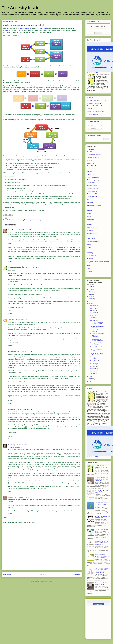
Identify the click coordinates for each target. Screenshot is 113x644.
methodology (37, 220)
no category (90, 230)
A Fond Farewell (100, 466)
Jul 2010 (93, 318)
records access (91, 239)
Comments (92, 128)
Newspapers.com (92, 228)
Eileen (10, 445)
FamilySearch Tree (92, 191)
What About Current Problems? (95, 331)
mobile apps (90, 219)
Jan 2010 (93, 374)
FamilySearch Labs (92, 188)
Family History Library (93, 180)
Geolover (11, 497)
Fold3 (89, 200)
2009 (91, 376)
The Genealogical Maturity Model (96, 112)
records (89, 236)
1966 (101, 88)
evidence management (25, 29)
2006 (107, 88)
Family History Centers (93, 177)
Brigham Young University (94, 155)
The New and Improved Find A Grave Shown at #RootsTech (102, 479)
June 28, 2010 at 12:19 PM (24, 230)
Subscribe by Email (93, 73)
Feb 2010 (93, 371)
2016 (91, 289)
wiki (88, 274)
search (89, 250)
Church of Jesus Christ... (94, 158)
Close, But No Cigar (96, 361)
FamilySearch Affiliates (93, 186)
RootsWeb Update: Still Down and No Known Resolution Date (102, 543)
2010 (91, 304)
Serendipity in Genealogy (94, 103)
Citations (89, 109)
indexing (89, 211)
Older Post (77, 574)
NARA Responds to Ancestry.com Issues (97, 340)
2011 (91, 301)
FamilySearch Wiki (92, 194)
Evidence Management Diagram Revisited (96, 323)
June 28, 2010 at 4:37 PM (32, 267)
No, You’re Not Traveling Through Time (97, 354)
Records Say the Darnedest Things (97, 100)
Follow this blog (98, 604)
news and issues (92, 225)
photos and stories (92, 233)
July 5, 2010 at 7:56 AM (20, 445)
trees (88, 265)
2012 (91, 299)
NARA (89, 222)
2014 (91, 294)
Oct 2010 (93, 311)
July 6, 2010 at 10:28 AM (22, 497)
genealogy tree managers (25, 220)
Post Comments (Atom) (46, 581)
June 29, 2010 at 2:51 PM (24, 351)
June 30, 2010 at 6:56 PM (24, 409)
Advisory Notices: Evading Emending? (97, 327)
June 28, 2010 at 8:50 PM (20, 320)
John (10, 320)
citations (89, 160)
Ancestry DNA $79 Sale (102, 530)
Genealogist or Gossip (96, 347)
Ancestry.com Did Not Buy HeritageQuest (103, 517)
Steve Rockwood (92, 256)
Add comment (8, 518)
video (88, 268)
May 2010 (93, 364)
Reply (10, 261)
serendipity (90, 253)
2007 (91, 381)
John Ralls (12, 230)
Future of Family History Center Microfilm (102, 584)
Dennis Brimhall (91, 166)
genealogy (90, 202)
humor (89, 208)
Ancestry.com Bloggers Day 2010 (96, 358)
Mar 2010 (93, 369)
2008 (91, 379)
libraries (89, 214)
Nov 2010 (93, 308)
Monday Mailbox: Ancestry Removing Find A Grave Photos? (102, 556)
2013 (91, 297)
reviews (89, 244)
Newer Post (7, 574)
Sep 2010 (93, 313)
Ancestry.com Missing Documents (96, 344)
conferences (90, 163)
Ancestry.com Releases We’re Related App (102, 504)
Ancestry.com (7, 31)
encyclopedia (91, 174)
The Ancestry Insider (21, 8)
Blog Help (90, 152)
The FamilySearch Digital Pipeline (96, 106)
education (90, 172)
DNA (88, 169)
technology (90, 258)
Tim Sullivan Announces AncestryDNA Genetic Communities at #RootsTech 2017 (102, 570)
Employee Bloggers (92, 114)
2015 (91, 292)
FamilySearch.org (92, 197)
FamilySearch (91, 183)
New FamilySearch (42, 29)
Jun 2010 (93, 320)
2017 (91, 287)
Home (42, 574)
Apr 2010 (93, 366)
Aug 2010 (93, 315)
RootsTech (90, 247)
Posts (90, 126)
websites (89, 271)
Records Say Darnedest (94, 242)
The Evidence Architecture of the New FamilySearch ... (97, 335)
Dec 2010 (93, 306)
